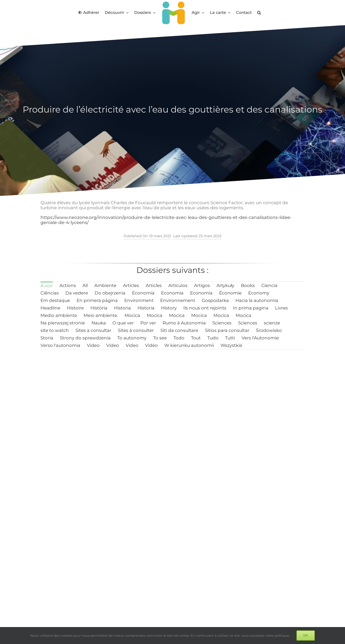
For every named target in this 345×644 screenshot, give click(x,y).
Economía (172, 293)
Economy (259, 293)
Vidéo (151, 345)
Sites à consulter (136, 330)
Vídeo (113, 345)
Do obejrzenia (110, 293)
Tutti (230, 338)
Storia (47, 338)
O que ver (123, 323)
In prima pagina (251, 308)
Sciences (222, 323)
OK (306, 635)
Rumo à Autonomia (184, 323)
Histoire (75, 308)
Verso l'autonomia (60, 345)
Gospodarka (215, 300)
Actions (68, 285)
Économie (230, 293)
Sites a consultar (93, 330)
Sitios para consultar (227, 330)
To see (160, 338)
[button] (259, 13)
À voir (47, 286)
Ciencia (269, 285)
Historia (122, 308)
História (99, 308)
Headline (50, 308)
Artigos (202, 285)
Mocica (132, 315)
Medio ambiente (59, 315)
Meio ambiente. (101, 315)
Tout (196, 338)
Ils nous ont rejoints (205, 308)
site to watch (55, 330)
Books (248, 285)
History (169, 308)
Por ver (148, 323)
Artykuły (225, 285)
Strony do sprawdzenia (85, 338)
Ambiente (105, 285)
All (85, 285)
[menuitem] (47, 285)
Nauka (99, 323)
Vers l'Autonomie (260, 338)
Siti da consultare (179, 330)
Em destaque (55, 300)
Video (93, 345)
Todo (179, 338)
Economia (143, 293)
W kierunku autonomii (189, 345)
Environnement (178, 300)
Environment (139, 300)
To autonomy (132, 338)
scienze (272, 323)
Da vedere (77, 293)
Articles (131, 285)
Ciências (50, 293)
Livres (281, 308)
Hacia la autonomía (257, 300)
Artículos (178, 285)
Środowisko (269, 330)
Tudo (213, 338)
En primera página (97, 300)
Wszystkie (231, 345)
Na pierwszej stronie (63, 323)
